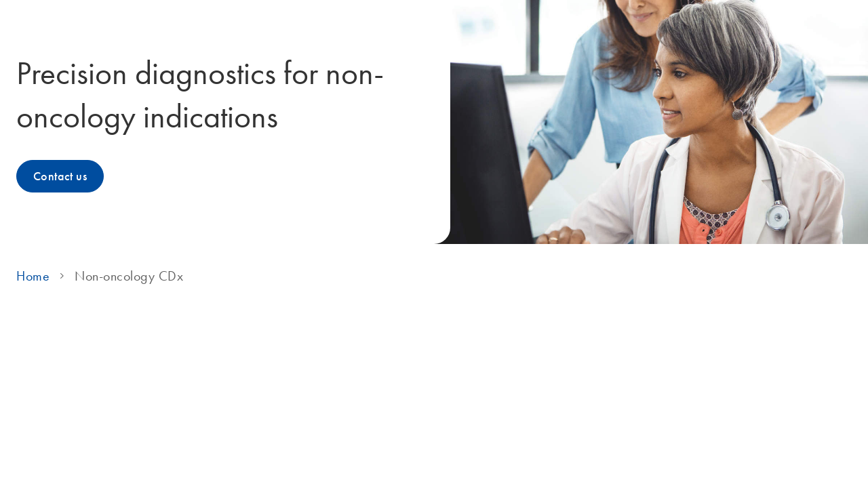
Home (33, 276)
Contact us (60, 176)
